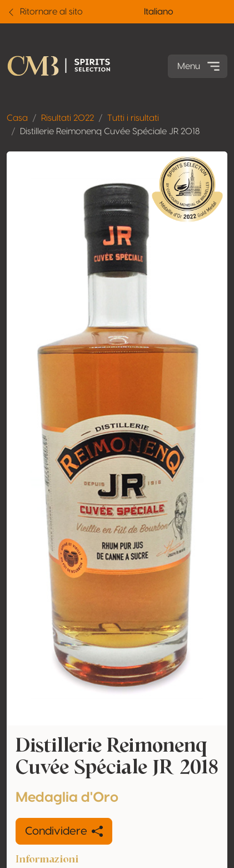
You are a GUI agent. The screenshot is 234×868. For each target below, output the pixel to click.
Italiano (159, 12)
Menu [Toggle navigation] (200, 66)
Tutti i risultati (133, 118)
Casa (17, 118)
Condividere (64, 831)
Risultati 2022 (68, 118)
